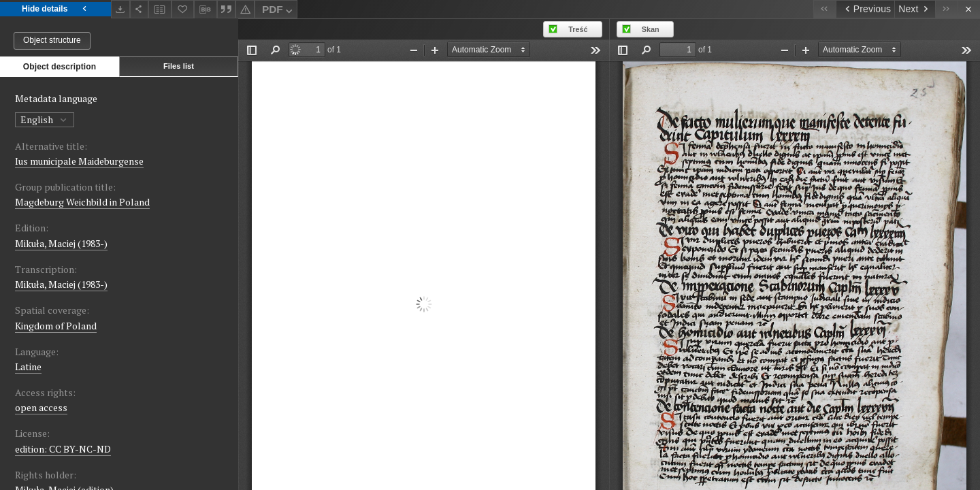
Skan (651, 29)
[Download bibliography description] (206, 10)
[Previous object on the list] (865, 9)
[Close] (969, 9)
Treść (578, 29)
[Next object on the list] (915, 9)
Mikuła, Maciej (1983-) (61, 243)
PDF (279, 11)
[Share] (140, 9)
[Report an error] (245, 9)
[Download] (120, 9)
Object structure (52, 40)
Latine (28, 366)
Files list (179, 66)
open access (41, 407)
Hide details (55, 9)
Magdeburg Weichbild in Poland (82, 202)
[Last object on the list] (946, 9)
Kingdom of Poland (56, 326)
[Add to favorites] (183, 9)
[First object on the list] (824, 9)
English (45, 119)
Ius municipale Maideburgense (79, 161)
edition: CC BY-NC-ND (63, 449)
